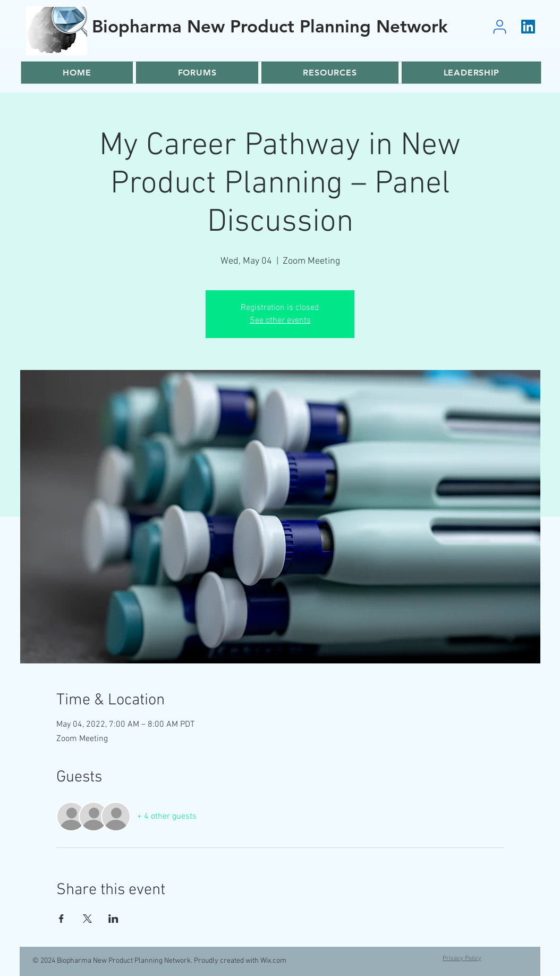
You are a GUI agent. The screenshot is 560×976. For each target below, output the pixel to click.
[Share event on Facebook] (61, 919)
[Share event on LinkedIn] (113, 919)
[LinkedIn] (528, 27)
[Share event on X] (87, 919)
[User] (499, 27)
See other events (280, 321)
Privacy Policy (462, 958)
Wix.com (273, 961)
